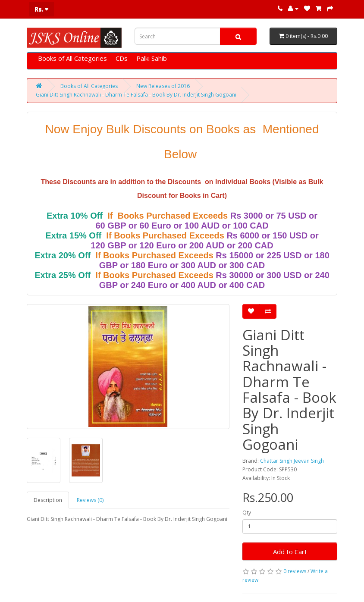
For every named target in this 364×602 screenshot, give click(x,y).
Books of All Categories (72, 58)
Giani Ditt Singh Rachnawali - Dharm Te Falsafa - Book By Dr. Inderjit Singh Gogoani (136, 95)
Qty (247, 513)
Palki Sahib (152, 58)
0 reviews (295, 571)
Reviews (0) (90, 500)
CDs (122, 58)
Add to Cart (290, 552)
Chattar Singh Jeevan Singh (292, 461)
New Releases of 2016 (163, 86)
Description (48, 500)
